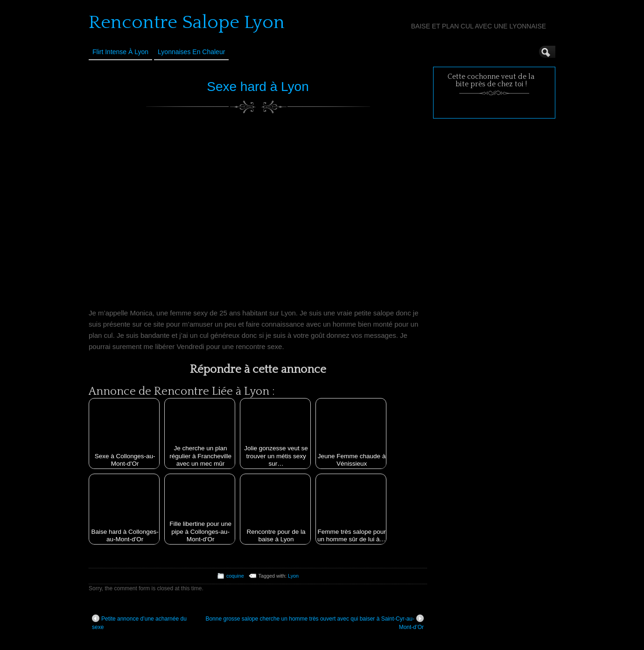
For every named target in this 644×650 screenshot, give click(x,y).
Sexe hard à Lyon (258, 87)
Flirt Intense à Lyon (120, 52)
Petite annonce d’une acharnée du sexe (139, 622)
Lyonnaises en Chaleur (191, 52)
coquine (235, 576)
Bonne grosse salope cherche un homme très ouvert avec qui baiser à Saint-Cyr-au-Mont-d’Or (315, 622)
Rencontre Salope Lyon (187, 22)
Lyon (293, 576)
